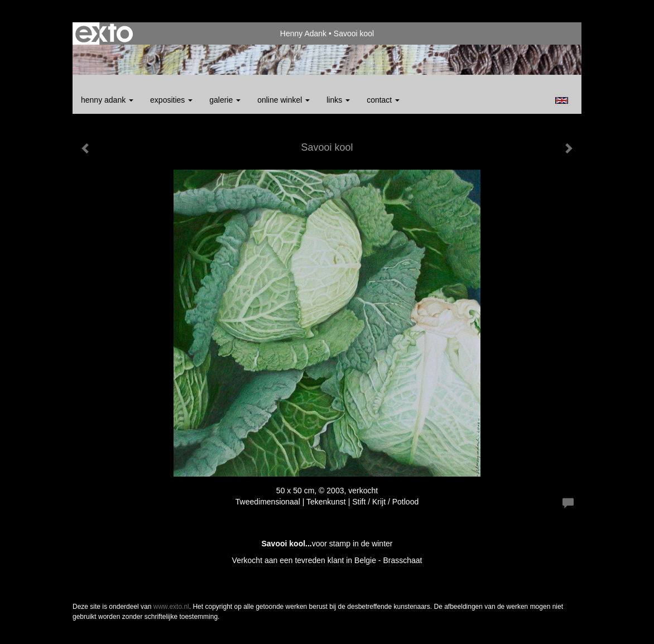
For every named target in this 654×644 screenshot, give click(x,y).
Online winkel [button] (283, 100)
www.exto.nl (171, 607)
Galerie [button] (225, 100)
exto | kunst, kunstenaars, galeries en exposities (104, 33)
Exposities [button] (171, 100)
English (562, 100)
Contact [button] (383, 100)
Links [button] (338, 100)
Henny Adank (303, 33)
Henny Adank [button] (107, 100)
